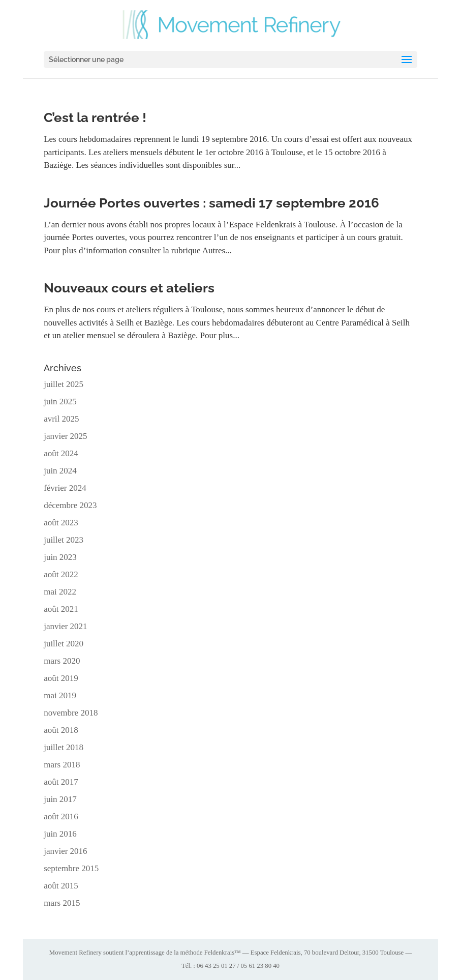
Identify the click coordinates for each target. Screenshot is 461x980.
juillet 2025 (64, 384)
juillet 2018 (64, 747)
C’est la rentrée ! (95, 117)
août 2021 (61, 609)
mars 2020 (62, 661)
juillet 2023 (64, 540)
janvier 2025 (65, 436)
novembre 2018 (71, 713)
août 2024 (61, 453)
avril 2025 (61, 419)
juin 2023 (60, 557)
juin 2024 (60, 471)
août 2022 (61, 574)
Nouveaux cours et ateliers (129, 288)
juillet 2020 (64, 644)
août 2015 (61, 886)
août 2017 (61, 782)
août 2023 (61, 523)
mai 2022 (60, 592)
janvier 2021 (65, 626)
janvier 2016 (65, 851)
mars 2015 (62, 903)
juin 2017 (60, 799)
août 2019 (61, 678)
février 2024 (65, 488)
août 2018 (61, 730)
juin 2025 (60, 402)
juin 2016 (60, 834)
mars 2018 (62, 765)
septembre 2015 (71, 868)
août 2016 (61, 816)
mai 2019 (60, 695)
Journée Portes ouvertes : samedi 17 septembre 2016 (211, 203)
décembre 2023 (70, 505)
